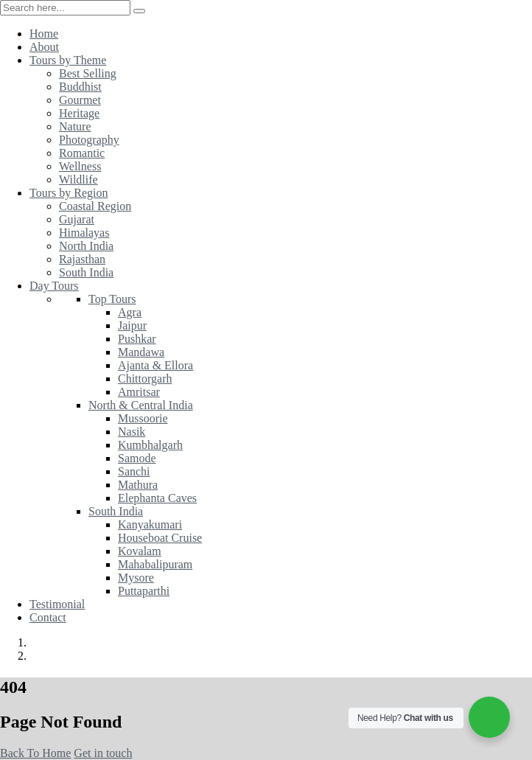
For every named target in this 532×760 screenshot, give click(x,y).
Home (47, 642)
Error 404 (59, 656)
